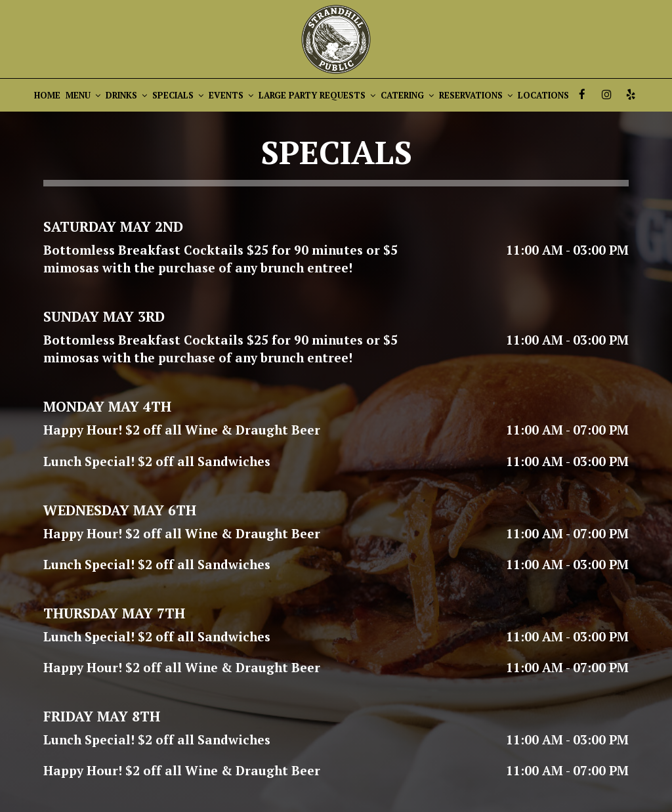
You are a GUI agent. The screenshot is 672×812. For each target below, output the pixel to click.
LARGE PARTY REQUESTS (317, 95)
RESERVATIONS (476, 95)
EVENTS (231, 95)
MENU (83, 95)
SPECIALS (178, 95)
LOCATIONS (543, 95)
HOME (47, 95)
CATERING (407, 95)
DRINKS (126, 95)
